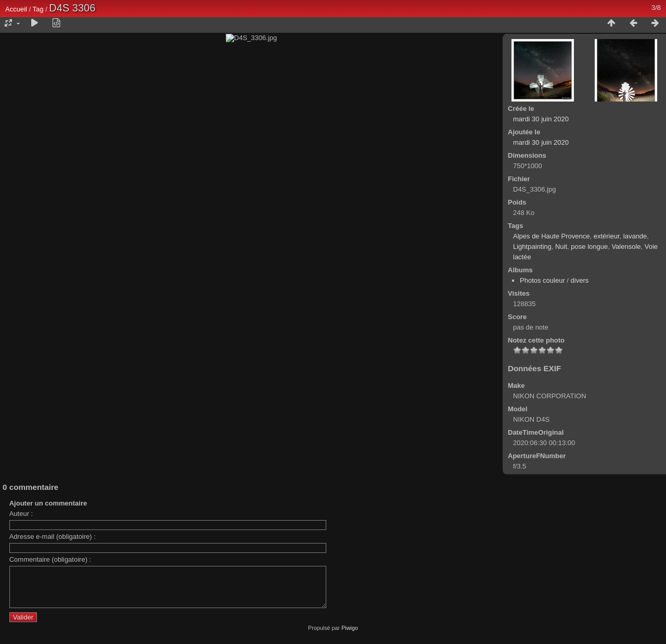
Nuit (561, 247)
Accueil (16, 9)
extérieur (607, 236)
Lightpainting (532, 247)
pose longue (589, 247)
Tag (38, 9)
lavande (635, 236)
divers (580, 280)
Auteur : (21, 595)
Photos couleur (542, 280)
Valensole (626, 247)
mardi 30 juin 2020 (541, 119)
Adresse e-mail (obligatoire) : (53, 618)
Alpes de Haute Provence (551, 236)
